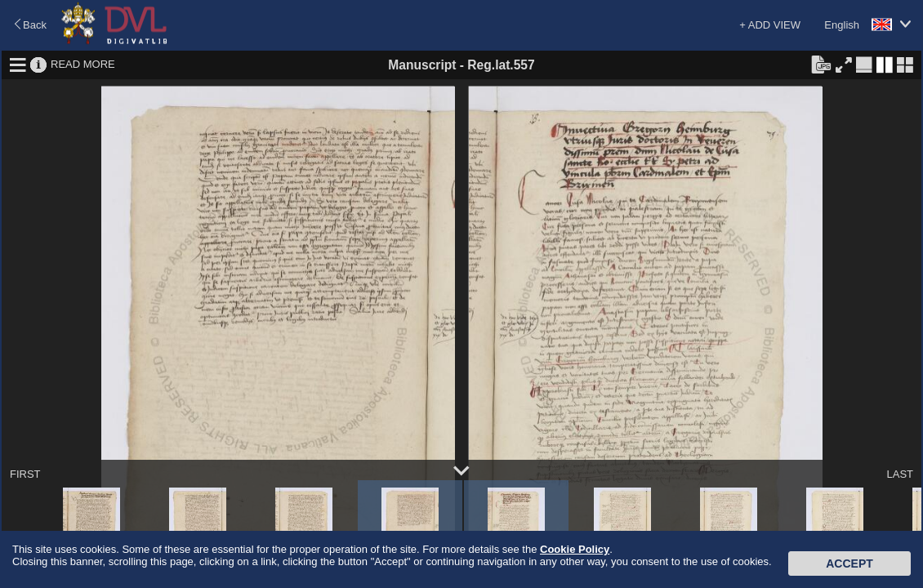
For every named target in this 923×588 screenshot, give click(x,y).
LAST (900, 474)
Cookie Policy (575, 549)
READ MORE (83, 64)
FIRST (25, 474)
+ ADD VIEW (770, 25)
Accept (849, 563)
